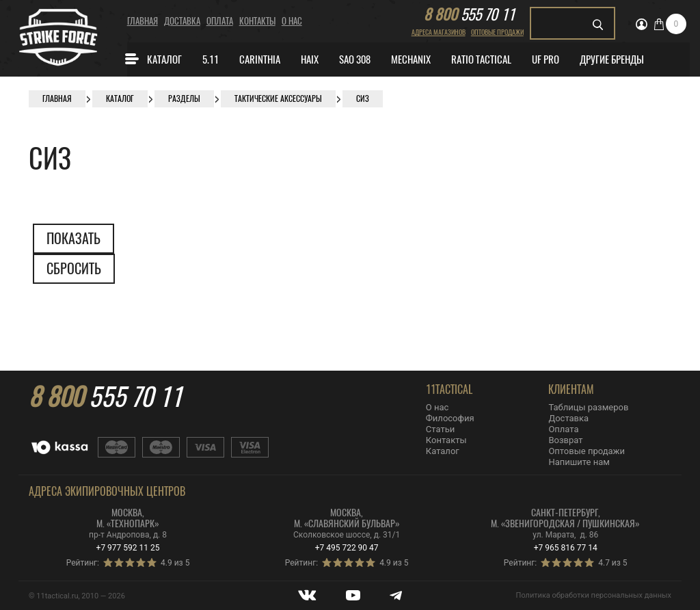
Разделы (184, 98)
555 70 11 (469, 14)
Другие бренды (612, 59)
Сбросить (74, 268)
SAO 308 (355, 59)
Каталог (153, 59)
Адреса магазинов (439, 32)
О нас (292, 21)
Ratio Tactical (481, 59)
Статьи (440, 429)
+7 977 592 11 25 (128, 548)
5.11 (211, 59)
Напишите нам (579, 462)
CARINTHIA (260, 59)
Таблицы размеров (588, 407)
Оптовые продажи (497, 32)
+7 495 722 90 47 (347, 548)
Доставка (182, 21)
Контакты (257, 21)
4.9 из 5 (175, 563)
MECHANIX (411, 59)
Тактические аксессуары (278, 98)
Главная (143, 21)
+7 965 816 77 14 (566, 548)
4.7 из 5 (612, 563)
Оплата (220, 21)
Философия (450, 418)
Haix (310, 59)
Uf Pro (546, 59)
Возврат (565, 440)
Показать (73, 238)
